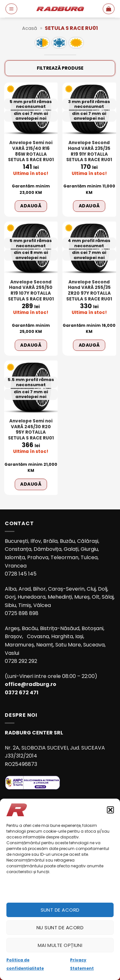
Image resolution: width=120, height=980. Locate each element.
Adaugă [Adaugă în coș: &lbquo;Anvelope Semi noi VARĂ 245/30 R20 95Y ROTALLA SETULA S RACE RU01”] (31, 484)
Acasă (30, 28)
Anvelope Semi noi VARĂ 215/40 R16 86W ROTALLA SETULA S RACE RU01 (31, 151)
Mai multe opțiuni (60, 945)
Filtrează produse (60, 68)
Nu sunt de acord (60, 928)
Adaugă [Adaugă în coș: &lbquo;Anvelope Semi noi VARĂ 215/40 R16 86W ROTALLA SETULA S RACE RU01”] (31, 206)
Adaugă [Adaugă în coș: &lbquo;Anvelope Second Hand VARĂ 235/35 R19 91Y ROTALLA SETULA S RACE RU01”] (89, 206)
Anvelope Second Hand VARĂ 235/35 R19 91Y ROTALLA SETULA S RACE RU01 (89, 151)
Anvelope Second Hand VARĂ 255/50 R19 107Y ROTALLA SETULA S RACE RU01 (31, 291)
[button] (110, 810)
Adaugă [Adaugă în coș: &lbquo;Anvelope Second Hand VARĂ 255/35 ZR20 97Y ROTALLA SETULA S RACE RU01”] (89, 345)
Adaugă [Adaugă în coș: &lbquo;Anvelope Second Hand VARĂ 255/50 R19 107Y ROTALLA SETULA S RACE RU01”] (31, 345)
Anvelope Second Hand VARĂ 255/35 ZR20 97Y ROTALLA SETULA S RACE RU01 (89, 291)
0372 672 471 (22, 693)
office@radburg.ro (31, 684)
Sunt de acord (60, 910)
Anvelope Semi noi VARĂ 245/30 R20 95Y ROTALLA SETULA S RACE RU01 (31, 430)
